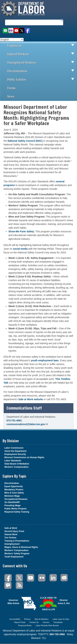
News (11, 97)
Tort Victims (10, 538)
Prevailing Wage (12, 505)
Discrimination (42, 71)
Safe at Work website (31, 399)
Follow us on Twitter (22, 31)
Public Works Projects (16, 509)
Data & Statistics (41, 619)
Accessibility (15, 619)
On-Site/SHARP (12, 502)
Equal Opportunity (14, 486)
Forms (11, 88)
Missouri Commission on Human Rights (24, 457)
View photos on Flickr (11, 31)
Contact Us (34, 622)
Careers (46, 622)
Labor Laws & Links (61, 619)
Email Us (62, 575)
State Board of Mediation (17, 464)
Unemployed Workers (42, 63)
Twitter (19, 578)
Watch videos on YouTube (16, 31)
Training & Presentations (17, 541)
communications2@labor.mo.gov (27, 424)
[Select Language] (12, 40)
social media (20, 249)
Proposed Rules (25, 626)
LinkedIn (53, 578)
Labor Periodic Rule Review (47, 626)
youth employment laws (45, 360)
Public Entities (42, 80)
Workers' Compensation (16, 467)
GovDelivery (8, 585)
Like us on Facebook (27, 31)
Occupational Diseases (16, 499)
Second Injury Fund (14, 531)
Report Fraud (20, 622)
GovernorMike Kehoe (13, 602)
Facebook (8, 578)
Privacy (27, 619)
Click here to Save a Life (48, 604)
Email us (5, 31)
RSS (19, 585)
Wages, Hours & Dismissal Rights (21, 547)
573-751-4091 (14, 420)
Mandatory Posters (14, 490)
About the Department (15, 451)
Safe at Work (11, 528)
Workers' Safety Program (17, 554)
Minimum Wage (12, 496)
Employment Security (15, 454)
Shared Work (11, 534)
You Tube (31, 578)
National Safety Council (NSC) (25, 141)
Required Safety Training (17, 512)
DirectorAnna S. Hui (64, 602)
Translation (58, 622)
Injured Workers (42, 54)
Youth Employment (14, 557)
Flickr (42, 578)
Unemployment (12, 544)
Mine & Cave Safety (14, 493)
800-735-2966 (57, 634)
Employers (42, 46)
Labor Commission (14, 448)
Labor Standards (13, 461)
